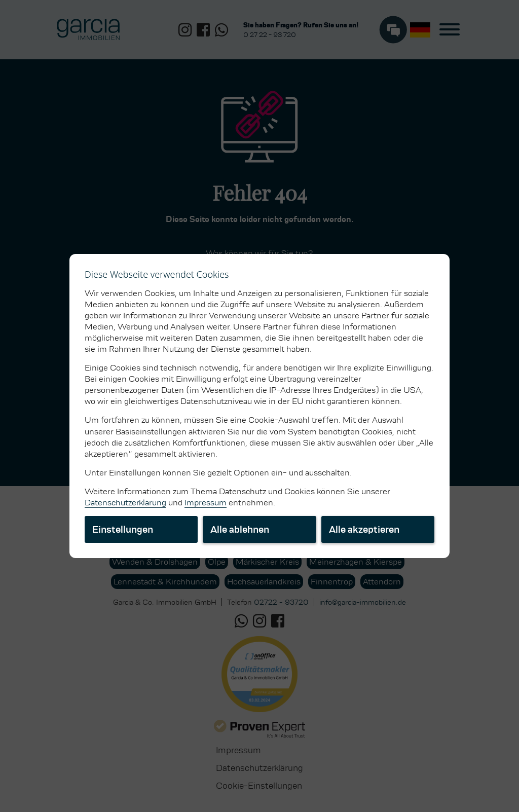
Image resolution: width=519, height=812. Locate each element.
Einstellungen (123, 529)
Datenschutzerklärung (125, 503)
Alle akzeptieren (364, 529)
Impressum (206, 503)
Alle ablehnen (240, 529)
